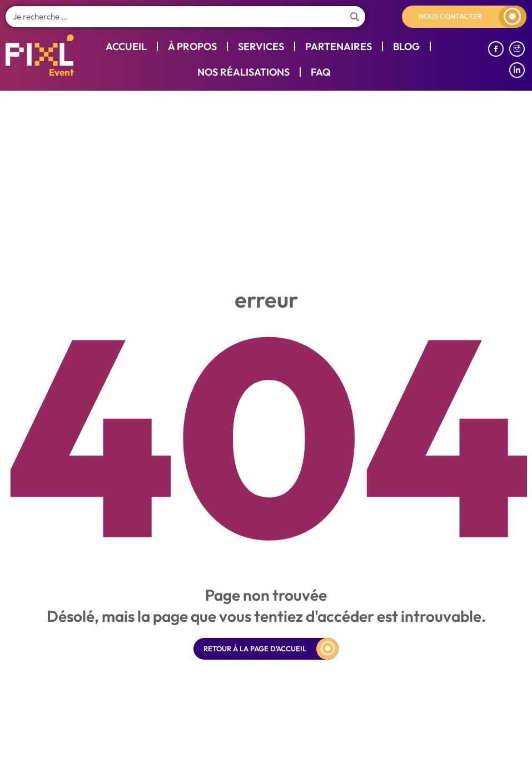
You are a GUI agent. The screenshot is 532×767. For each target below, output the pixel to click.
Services (261, 46)
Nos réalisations (243, 72)
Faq (321, 72)
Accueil (126, 46)
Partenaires (339, 46)
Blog (406, 46)
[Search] (355, 17)
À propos (192, 46)
